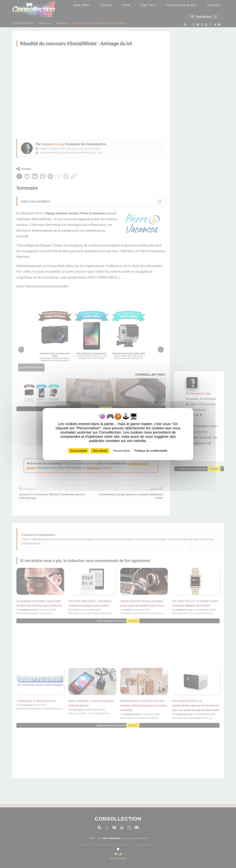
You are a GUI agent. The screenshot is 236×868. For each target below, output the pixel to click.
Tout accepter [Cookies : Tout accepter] (78, 451)
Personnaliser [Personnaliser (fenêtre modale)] (122, 451)
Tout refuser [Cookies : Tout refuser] (100, 451)
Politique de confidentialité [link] (151, 451)
